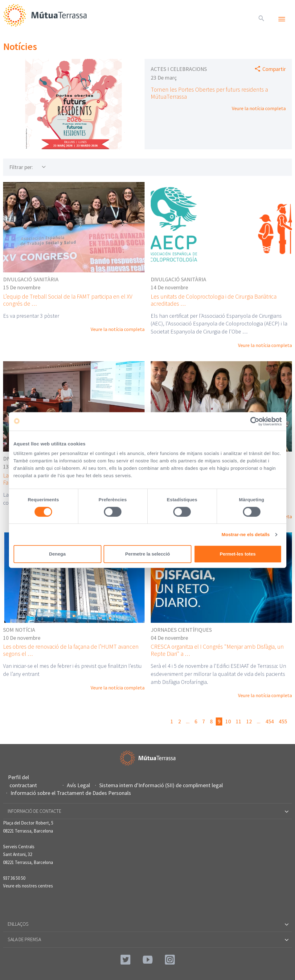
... (188, 721)
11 (239, 721)
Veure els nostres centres (28, 886)
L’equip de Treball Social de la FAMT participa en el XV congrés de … (68, 300)
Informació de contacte (148, 811)
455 (283, 721)
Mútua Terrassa (46, 15)
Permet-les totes (238, 554)
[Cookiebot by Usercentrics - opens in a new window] (255, 421)
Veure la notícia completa (259, 108)
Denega (57, 554)
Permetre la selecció (147, 554)
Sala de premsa (148, 939)
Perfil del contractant (23, 781)
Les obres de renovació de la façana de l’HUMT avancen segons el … (71, 650)
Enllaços (148, 924)
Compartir (274, 69)
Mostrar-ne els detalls (246, 534)
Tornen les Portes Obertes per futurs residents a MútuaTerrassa (209, 93)
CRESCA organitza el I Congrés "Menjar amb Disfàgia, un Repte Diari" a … (217, 650)
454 (270, 721)
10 (228, 721)
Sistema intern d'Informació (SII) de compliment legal (162, 785)
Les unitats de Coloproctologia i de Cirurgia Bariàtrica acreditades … (214, 300)
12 (249, 721)
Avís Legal (79, 785)
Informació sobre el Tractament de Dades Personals (72, 793)
